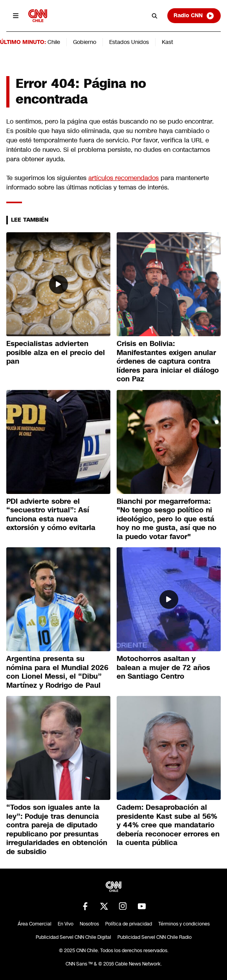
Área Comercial (35, 924)
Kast (168, 42)
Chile (54, 42)
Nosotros (89, 924)
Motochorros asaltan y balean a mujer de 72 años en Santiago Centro (163, 668)
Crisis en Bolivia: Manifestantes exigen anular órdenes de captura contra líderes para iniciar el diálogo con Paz (168, 361)
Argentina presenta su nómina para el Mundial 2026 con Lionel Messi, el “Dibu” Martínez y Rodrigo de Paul (57, 672)
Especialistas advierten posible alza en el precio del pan (56, 352)
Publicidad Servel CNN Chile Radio (155, 937)
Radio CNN (194, 16)
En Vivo (66, 924)
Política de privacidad (129, 924)
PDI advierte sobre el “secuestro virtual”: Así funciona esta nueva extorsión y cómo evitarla (51, 515)
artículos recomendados (124, 178)
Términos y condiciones (184, 924)
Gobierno (85, 42)
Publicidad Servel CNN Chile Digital (73, 937)
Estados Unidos (129, 42)
